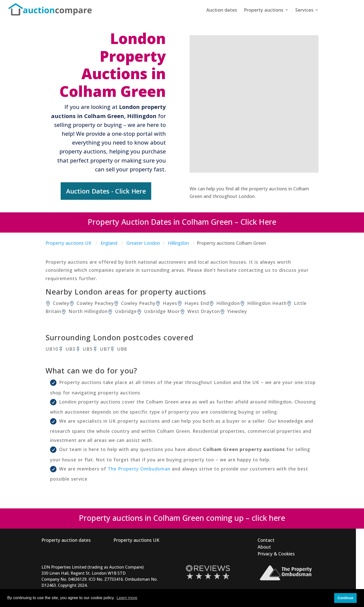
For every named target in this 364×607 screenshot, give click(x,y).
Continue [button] (345, 598)
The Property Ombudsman (139, 468)
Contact (266, 539)
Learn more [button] (127, 598)
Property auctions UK (136, 539)
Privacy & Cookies (276, 553)
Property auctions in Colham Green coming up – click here (182, 517)
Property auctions (264, 11)
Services (304, 11)
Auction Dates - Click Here (106, 190)
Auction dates (222, 11)
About (264, 546)
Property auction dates (66, 539)
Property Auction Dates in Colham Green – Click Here (182, 221)
